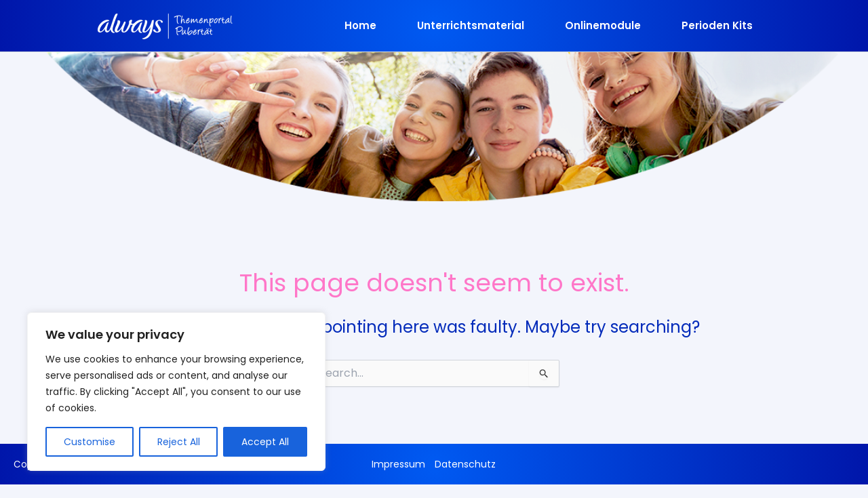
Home (360, 25)
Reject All (179, 442)
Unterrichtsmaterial (471, 25)
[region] (176, 392)
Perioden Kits (717, 25)
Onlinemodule (603, 25)
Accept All (265, 442)
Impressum (398, 464)
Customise (90, 442)
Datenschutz (465, 464)
